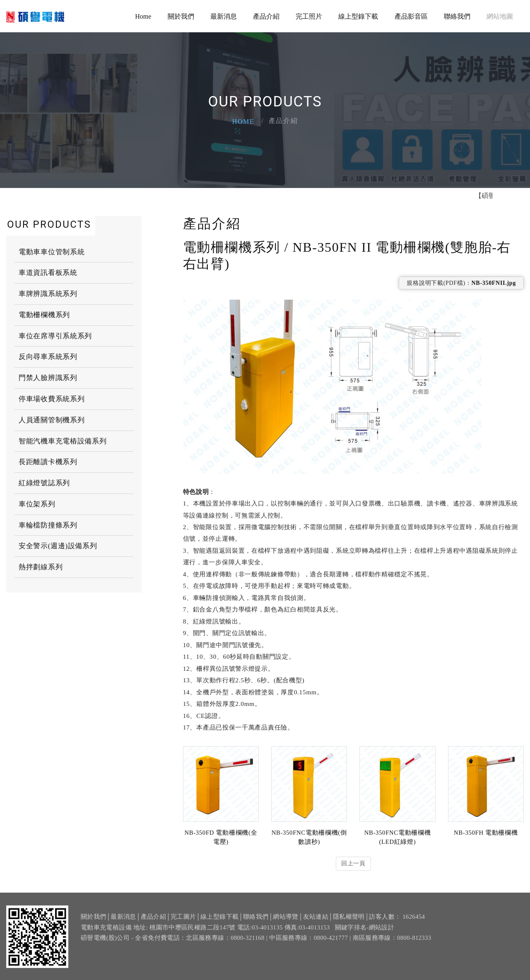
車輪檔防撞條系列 (48, 525)
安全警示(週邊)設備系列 (58, 546)
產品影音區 (411, 16)
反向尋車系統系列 (48, 357)
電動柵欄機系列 (44, 315)
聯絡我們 (457, 16)
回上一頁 (353, 863)
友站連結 (316, 921)
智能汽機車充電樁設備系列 (63, 441)
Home (143, 16)
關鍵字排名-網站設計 (365, 932)
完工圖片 (183, 921)
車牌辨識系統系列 (48, 294)
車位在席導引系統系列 (55, 336)
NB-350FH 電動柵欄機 (486, 833)
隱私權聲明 (349, 921)
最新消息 (224, 16)
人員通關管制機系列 (52, 420)
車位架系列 (37, 504)
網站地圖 (500, 16)
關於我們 (181, 16)
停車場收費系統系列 (52, 399)
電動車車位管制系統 (52, 252)
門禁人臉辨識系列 (48, 378)
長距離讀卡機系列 (48, 462)
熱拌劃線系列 (41, 567)
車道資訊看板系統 (48, 273)
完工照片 (309, 16)
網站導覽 (285, 921)
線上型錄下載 (358, 16)
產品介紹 (266, 16)
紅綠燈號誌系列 (44, 483)
